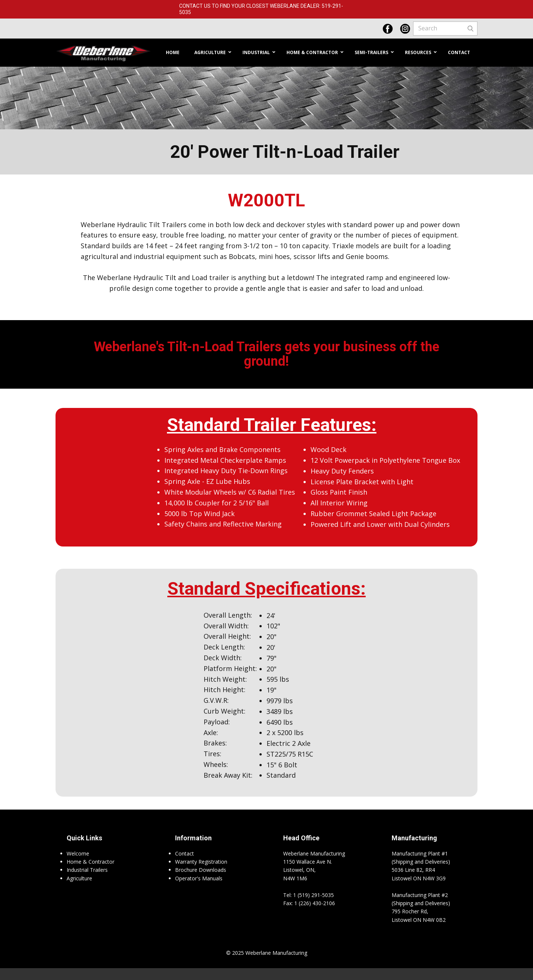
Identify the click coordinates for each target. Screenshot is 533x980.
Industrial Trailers (87, 870)
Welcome (78, 853)
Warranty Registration (201, 862)
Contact (185, 853)
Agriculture (79, 878)
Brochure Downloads (201, 870)
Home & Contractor (90, 862)
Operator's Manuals (199, 878)
